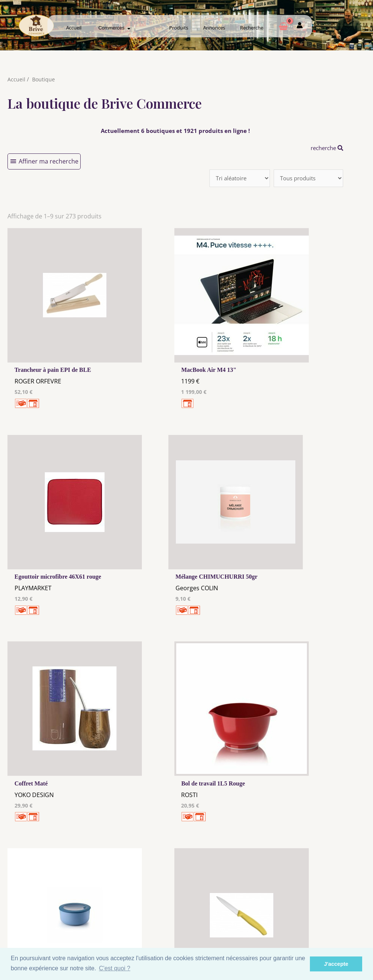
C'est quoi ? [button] (115, 968)
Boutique (44, 79)
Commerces (114, 28)
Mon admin (333, 923)
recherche (325, 148)
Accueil (74, 28)
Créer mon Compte (235, 916)
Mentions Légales (137, 903)
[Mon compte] (300, 27)
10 (192, 806)
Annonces (214, 28)
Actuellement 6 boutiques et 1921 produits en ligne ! (175, 131)
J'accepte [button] (336, 964)
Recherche (252, 28)
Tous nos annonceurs (137, 918)
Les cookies (137, 911)
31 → (231, 806)
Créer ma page (333, 916)
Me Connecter (235, 909)
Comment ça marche (333, 909)
